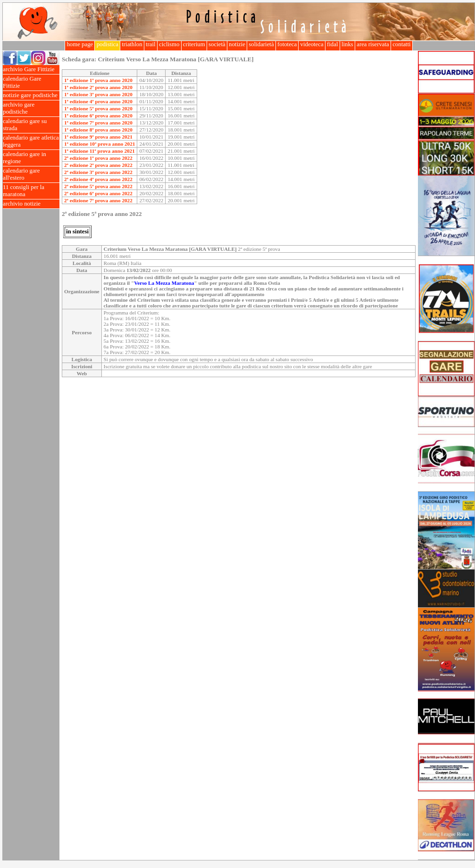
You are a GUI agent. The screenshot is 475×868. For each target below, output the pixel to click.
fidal (333, 44)
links (347, 44)
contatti (402, 44)
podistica (107, 44)
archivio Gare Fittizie (31, 70)
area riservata (373, 44)
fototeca (287, 44)
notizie (237, 44)
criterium (194, 44)
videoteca (312, 44)
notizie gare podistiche (31, 95)
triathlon (132, 44)
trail (151, 44)
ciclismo (169, 44)
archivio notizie (31, 204)
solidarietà (261, 44)
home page (80, 44)
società (217, 44)
